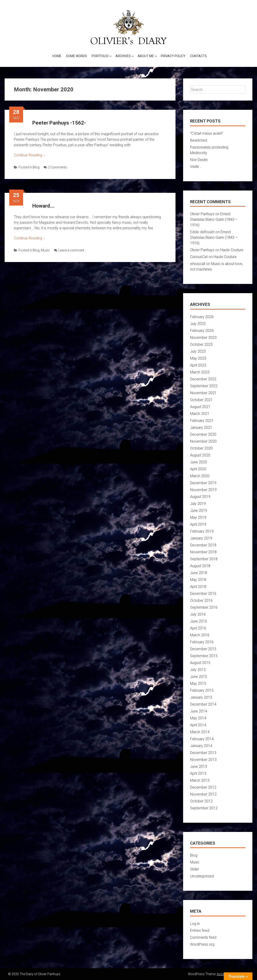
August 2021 (200, 407)
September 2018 (204, 559)
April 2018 (198, 587)
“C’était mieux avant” (207, 133)
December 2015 (203, 649)
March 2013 (200, 780)
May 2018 (198, 580)
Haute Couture (232, 250)
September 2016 (204, 607)
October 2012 (201, 801)
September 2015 (204, 656)
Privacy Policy (173, 56)
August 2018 (200, 566)
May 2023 (198, 358)
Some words (77, 56)
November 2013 (203, 760)
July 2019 (198, 504)
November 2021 (203, 393)
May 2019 (198, 517)
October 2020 (201, 448)
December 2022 (203, 379)
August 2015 (200, 663)
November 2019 (203, 490)
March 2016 (200, 635)
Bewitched (199, 140)
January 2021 (201, 427)
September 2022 (204, 386)
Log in (195, 924)
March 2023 (200, 372)
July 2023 (198, 351)
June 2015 (199, 677)
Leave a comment (69, 250)
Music (45, 250)
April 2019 (198, 524)
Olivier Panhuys (202, 214)
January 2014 (201, 746)
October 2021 (201, 400)
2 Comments (55, 167)
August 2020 (200, 455)
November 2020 (203, 441)
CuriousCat (199, 257)
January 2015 (201, 697)
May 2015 (198, 684)
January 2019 (201, 538)
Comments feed (203, 937)
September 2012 (204, 808)
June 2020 (199, 462)
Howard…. (44, 206)
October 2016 (201, 600)
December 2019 (203, 483)
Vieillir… (196, 167)
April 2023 (198, 365)
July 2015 (198, 670)
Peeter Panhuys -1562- (59, 123)
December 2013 (203, 753)
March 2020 (200, 476)
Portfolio (100, 56)
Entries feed (200, 931)
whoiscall (198, 264)
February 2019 (202, 531)
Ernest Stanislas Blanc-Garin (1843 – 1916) (214, 219)
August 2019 (200, 497)
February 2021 (202, 421)
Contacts (198, 56)
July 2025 (198, 324)
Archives (123, 56)
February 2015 (202, 690)
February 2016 (202, 642)
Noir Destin (199, 160)
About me (146, 56)
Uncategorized (202, 876)
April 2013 (198, 773)
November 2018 (203, 552)
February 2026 (202, 317)
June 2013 (199, 767)
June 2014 (199, 711)
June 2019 (199, 511)
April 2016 (198, 628)
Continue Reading (30, 155)
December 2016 (203, 594)
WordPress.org (202, 944)
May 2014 (198, 718)
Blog (36, 167)
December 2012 (203, 787)
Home (57, 56)
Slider (195, 869)
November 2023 (203, 338)
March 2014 (200, 732)
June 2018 (199, 573)
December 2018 (203, 545)
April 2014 (198, 725)
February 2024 (202, 331)
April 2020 (198, 469)
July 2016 (198, 614)
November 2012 (203, 794)
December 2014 (203, 704)
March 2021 (200, 414)
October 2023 (201, 344)
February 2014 (202, 739)
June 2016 (199, 621)
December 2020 (203, 434)
